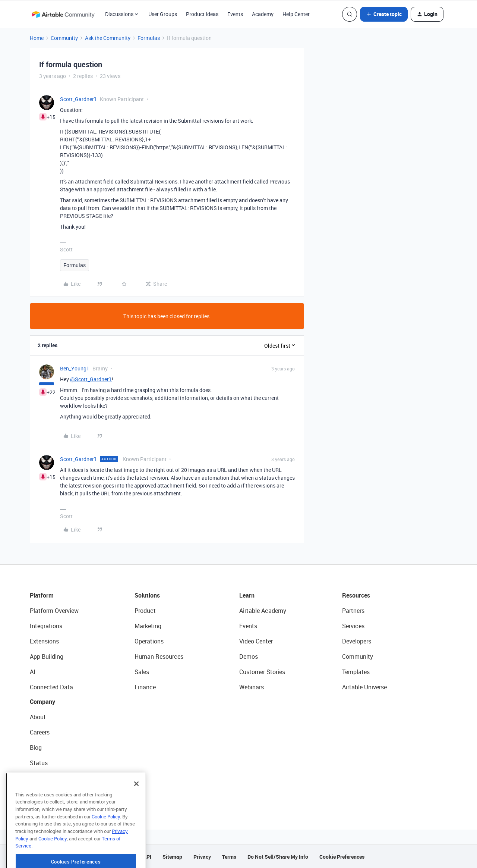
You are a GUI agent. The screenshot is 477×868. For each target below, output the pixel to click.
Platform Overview (54, 611)
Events (235, 14)
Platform (42, 595)
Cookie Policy (106, 832)
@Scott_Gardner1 (91, 379)
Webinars (252, 687)
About (38, 717)
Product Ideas (202, 14)
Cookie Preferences (342, 857)
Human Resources (159, 657)
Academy (263, 14)
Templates (356, 672)
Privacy (202, 857)
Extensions (44, 641)
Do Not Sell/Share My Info (278, 857)
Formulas (149, 38)
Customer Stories (262, 672)
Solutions (147, 595)
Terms (229, 857)
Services (353, 626)
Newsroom (44, 778)
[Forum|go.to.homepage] (63, 14)
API (147, 857)
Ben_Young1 (75, 368)
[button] (384, 14)
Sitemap (172, 857)
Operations (149, 641)
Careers (40, 732)
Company (42, 702)
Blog (36, 748)
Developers (357, 641)
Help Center (296, 14)
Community (64, 38)
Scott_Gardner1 (78, 99)
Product (145, 611)
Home (37, 38)
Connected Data (51, 687)
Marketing (148, 626)
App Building (47, 657)
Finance (145, 687)
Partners (353, 611)
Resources (356, 595)
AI (33, 672)
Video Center (256, 641)
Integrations (46, 626)
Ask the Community (108, 38)
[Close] (136, 799)
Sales (142, 672)
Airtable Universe (364, 687)
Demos (249, 657)
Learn (247, 595)
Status (39, 763)
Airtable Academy (263, 611)
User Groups (163, 14)
